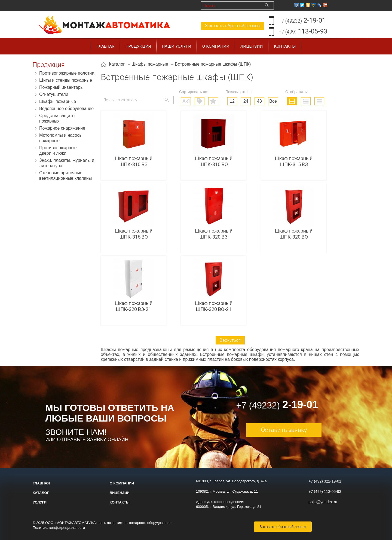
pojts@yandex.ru (323, 502)
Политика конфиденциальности (59, 528)
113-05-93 (303, 32)
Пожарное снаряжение (62, 128)
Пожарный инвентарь (61, 87)
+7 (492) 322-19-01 (325, 481)
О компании (216, 46)
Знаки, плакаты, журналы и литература (67, 163)
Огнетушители (54, 94)
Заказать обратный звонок (232, 26)
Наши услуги (177, 46)
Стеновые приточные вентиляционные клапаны (65, 176)
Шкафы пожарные (58, 101)
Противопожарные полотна (67, 73)
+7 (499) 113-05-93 (325, 492)
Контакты (285, 46)
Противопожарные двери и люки (58, 150)
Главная (105, 46)
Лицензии (252, 46)
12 (232, 101)
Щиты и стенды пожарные (66, 80)
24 (246, 101)
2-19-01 (302, 21)
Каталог (41, 493)
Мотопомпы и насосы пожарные (61, 138)
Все (273, 101)
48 (259, 101)
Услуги (40, 502)
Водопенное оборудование (66, 109)
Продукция (138, 46)
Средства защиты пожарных (57, 118)
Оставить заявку (284, 430)
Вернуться (230, 340)
